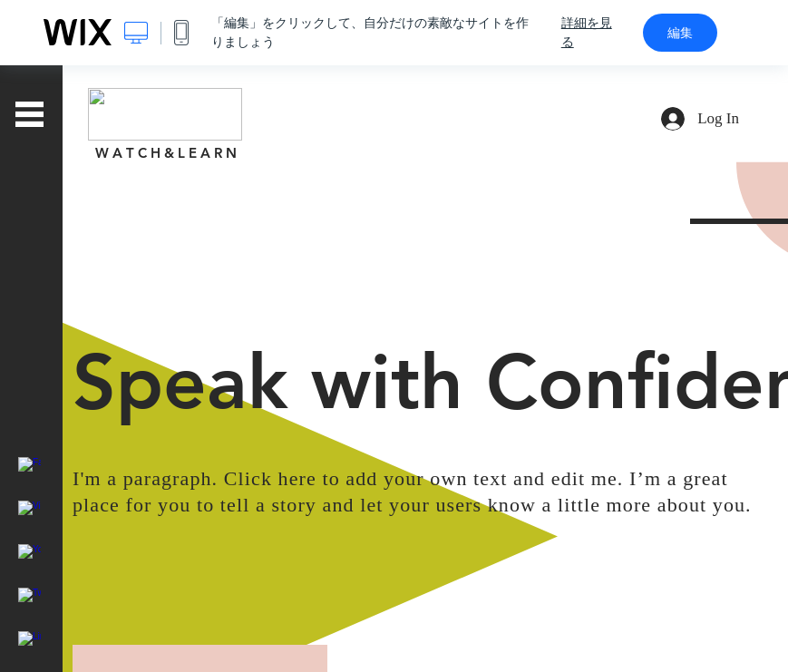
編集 (680, 33)
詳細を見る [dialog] (587, 32)
